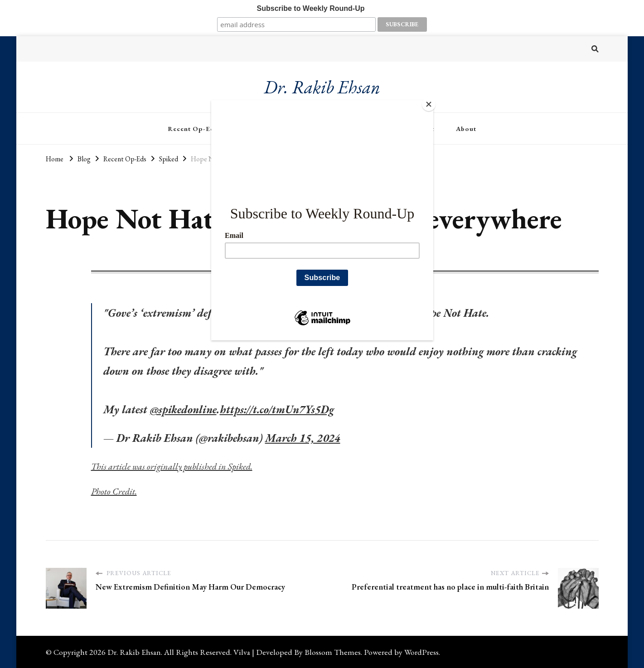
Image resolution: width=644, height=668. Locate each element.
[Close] (431, 102)
